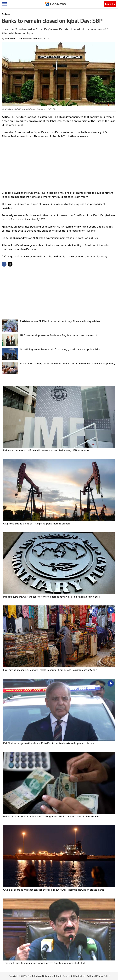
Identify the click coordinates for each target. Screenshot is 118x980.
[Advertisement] (59, 164)
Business (6, 14)
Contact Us (80, 976)
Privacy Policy (103, 976)
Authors (91, 976)
